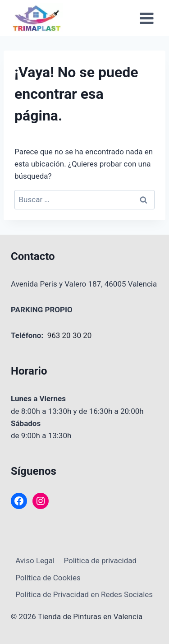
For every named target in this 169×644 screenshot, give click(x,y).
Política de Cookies (48, 578)
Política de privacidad (100, 561)
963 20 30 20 (70, 335)
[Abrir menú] (146, 18)
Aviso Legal (35, 561)
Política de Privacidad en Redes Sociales (84, 594)
